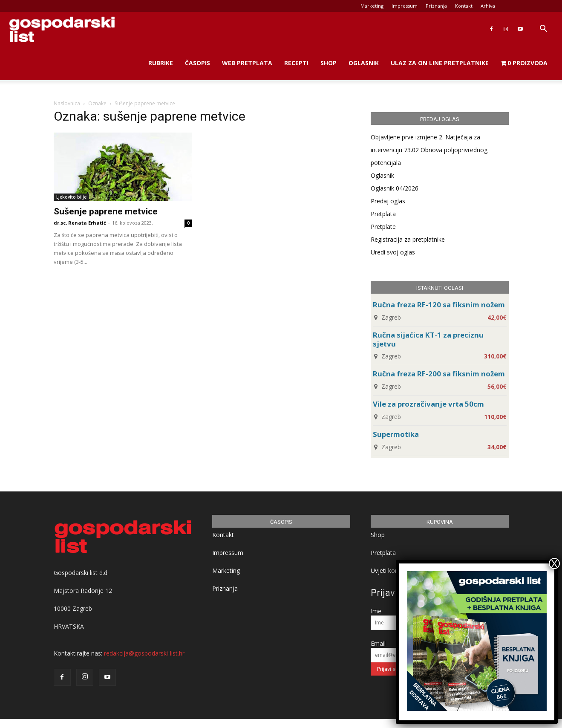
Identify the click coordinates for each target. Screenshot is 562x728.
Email (378, 643)
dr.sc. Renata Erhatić (80, 223)
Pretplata (383, 214)
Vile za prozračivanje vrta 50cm (428, 404)
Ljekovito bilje (71, 197)
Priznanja (436, 6)
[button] (543, 30)
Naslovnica (67, 103)
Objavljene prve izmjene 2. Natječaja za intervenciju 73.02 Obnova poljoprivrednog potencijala (429, 150)
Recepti (296, 63)
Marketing (372, 6)
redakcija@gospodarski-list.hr (144, 653)
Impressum (405, 6)
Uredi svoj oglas (393, 252)
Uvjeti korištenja (393, 571)
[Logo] (62, 29)
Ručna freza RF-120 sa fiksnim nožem (439, 305)
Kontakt (464, 6)
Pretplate (383, 227)
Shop (329, 63)
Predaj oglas (388, 201)
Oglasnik (364, 63)
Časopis (197, 63)
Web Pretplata (247, 63)
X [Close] (554, 563)
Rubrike (161, 63)
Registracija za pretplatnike (408, 239)
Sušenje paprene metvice (106, 211)
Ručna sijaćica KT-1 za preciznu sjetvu (428, 339)
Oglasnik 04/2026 (395, 188)
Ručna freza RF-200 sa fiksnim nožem (439, 374)
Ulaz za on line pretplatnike (440, 63)
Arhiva (488, 6)
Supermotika (396, 434)
